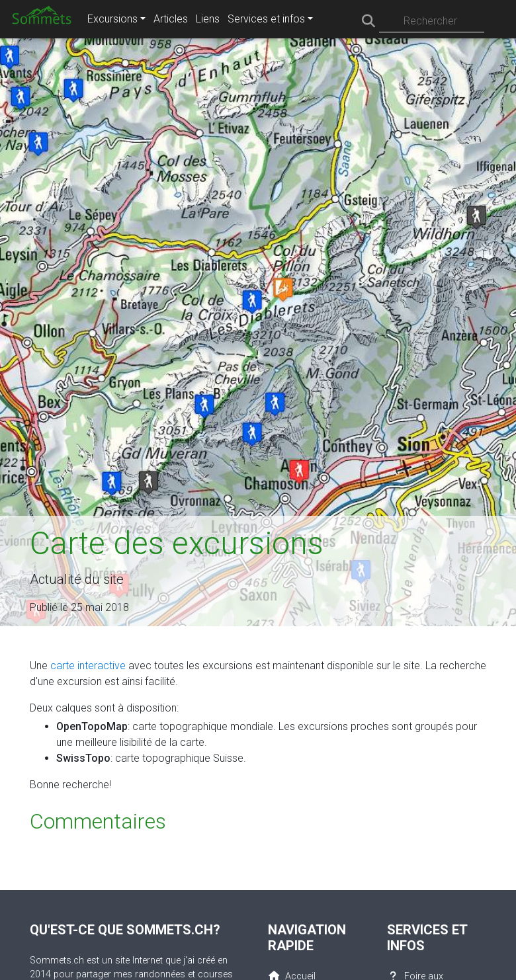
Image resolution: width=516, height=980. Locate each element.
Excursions (112, 19)
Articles (171, 19)
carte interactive (88, 666)
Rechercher (430, 21)
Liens (208, 19)
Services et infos (266, 19)
